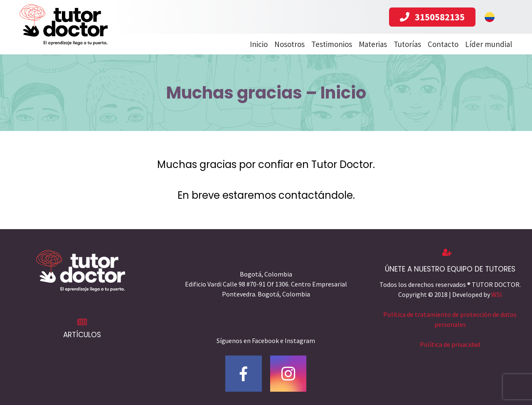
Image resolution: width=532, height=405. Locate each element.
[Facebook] (244, 374)
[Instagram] (288, 374)
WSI (497, 294)
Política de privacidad (450, 344)
